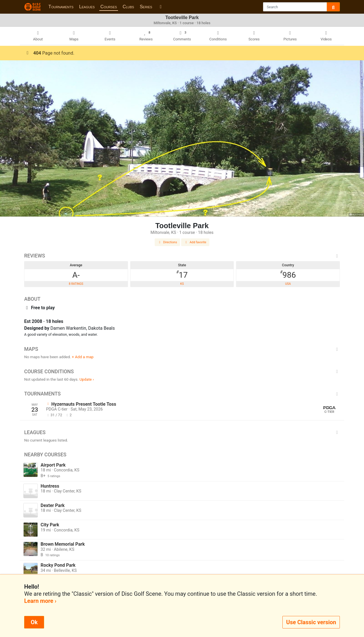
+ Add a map (83, 357)
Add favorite (195, 242)
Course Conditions (182, 372)
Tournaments (61, 7)
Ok (34, 622)
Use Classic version (311, 622)
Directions (167, 242)
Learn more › (40, 601)
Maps (182, 349)
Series (146, 7)
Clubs (128, 7)
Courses (109, 7)
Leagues (87, 7)
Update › (87, 379)
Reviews (182, 256)
